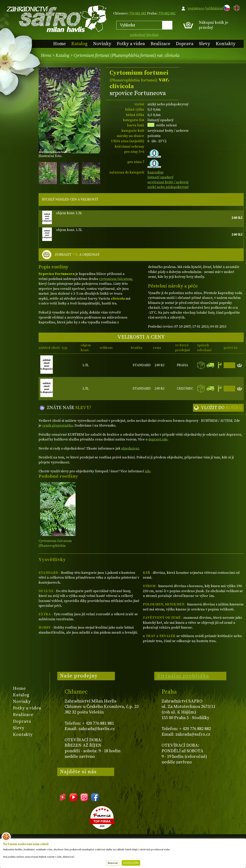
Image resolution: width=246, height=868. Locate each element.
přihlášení (215, 8)
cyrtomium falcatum (115, 279)
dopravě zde (158, 439)
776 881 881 (138, 13)
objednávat (130, 448)
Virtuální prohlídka (183, 676)
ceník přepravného (58, 426)
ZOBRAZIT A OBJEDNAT (77, 255)
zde (147, 471)
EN (236, 7)
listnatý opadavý (160, 177)
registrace (196, 8)
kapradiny (156, 172)
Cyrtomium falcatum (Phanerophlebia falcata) (55, 546)
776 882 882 (167, 13)
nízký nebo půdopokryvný (168, 187)
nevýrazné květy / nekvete (168, 182)
